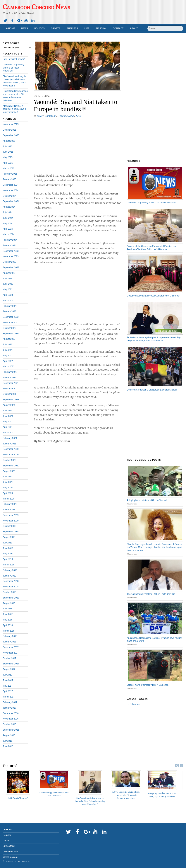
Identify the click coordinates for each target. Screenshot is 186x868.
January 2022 (10, 378)
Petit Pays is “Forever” (14, 59)
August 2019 (9, 537)
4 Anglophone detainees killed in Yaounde (147, 500)
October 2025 (10, 130)
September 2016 (11, 730)
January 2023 (10, 311)
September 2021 (11, 400)
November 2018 (11, 587)
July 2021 (7, 411)
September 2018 (11, 598)
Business (72, 28)
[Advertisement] (165, 21)
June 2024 (8, 218)
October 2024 (10, 196)
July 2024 (7, 212)
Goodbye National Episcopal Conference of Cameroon (154, 296)
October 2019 (10, 526)
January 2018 (10, 642)
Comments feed (11, 852)
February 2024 (10, 240)
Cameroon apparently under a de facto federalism (13, 68)
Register (7, 835)
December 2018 (11, 581)
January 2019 (10, 576)
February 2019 (10, 570)
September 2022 (11, 334)
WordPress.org (10, 857)
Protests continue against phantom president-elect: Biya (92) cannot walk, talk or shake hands (154, 339)
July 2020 (7, 477)
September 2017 (11, 664)
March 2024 (9, 234)
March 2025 (9, 168)
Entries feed (9, 846)
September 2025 (11, 135)
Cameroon (51, 116)
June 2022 (8, 350)
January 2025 (10, 179)
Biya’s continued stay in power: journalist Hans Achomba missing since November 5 (90, 801)
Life (87, 28)
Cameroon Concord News (15, 861)
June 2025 (8, 152)
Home (10, 28)
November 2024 (11, 190)
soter (40, 116)
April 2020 (8, 493)
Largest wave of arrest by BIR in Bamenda (148, 685)
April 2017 (8, 691)
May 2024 (8, 224)
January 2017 (10, 708)
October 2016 (10, 724)
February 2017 (10, 702)
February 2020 (10, 504)
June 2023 (8, 284)
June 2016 (8, 746)
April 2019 (8, 559)
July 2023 (7, 279)
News (25, 28)
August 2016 (9, 735)
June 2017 (8, 680)
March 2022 (9, 366)
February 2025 (10, 174)
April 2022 (8, 361)
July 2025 (7, 146)
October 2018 (10, 592)
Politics (39, 28)
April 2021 (8, 427)
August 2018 (9, 603)
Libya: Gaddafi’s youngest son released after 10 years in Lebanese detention (126, 795)
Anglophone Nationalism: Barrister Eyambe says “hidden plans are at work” (155, 640)
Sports (56, 28)
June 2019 (8, 548)
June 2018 (8, 614)
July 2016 (7, 741)
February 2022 (10, 372)
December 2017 (11, 647)
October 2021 (10, 394)
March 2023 (9, 301)
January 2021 (10, 444)
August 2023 (9, 273)
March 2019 (9, 565)
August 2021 (9, 405)
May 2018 (8, 620)
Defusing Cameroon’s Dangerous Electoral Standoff (152, 390)
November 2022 (11, 323)
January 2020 (10, 510)
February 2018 (10, 636)
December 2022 (11, 317)
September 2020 (11, 466)
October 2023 (10, 262)
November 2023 (11, 256)
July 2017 (7, 675)
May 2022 (8, 356)
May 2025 (8, 157)
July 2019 (7, 543)
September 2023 (11, 267)
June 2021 (8, 416)
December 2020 (11, 449)
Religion (101, 28)
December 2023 (11, 251)
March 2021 (9, 433)
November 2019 (11, 521)
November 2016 (11, 719)
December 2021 (11, 383)
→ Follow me (133, 704)
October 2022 (10, 328)
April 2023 (8, 295)
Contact (118, 28)
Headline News (66, 116)
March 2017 (9, 697)
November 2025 (11, 124)
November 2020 (11, 455)
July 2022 (7, 345)
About (134, 28)
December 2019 (11, 515)
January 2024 (10, 245)
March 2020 (9, 499)
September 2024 (11, 201)
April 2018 (8, 625)
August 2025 (9, 141)
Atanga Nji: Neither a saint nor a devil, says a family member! (14, 109)
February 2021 (10, 438)
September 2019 (11, 532)
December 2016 (11, 713)
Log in (6, 841)
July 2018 (7, 609)
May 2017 (8, 686)
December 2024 (11, 185)
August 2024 (9, 207)
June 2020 (8, 482)
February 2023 (10, 306)
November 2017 (11, 653)
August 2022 (9, 339)
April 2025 (8, 163)
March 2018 (9, 631)
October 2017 (10, 658)
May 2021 (8, 422)
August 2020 (9, 471)
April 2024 (8, 229)
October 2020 (10, 460)
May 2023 (8, 289)
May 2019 (8, 554)
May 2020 (8, 488)
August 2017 (9, 669)
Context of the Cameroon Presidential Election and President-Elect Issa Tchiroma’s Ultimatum (152, 248)
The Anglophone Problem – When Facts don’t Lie (151, 594)
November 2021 (11, 389)
